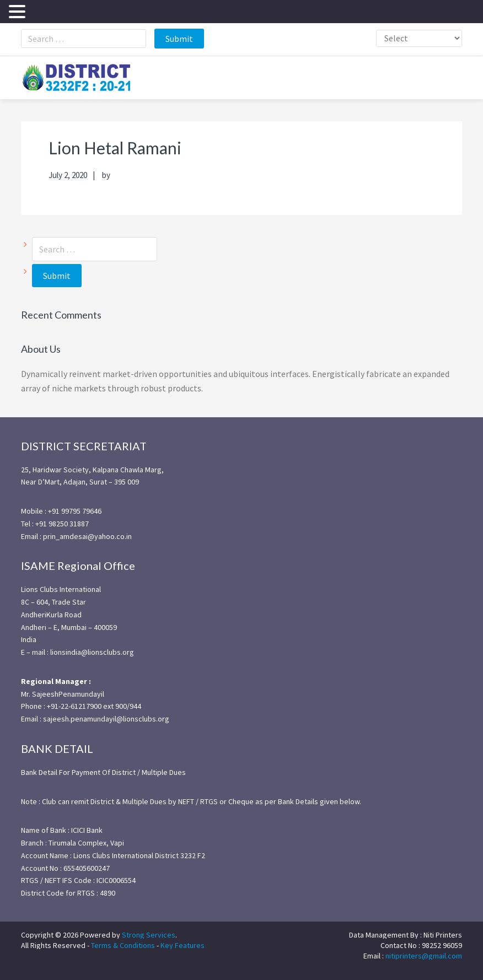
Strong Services (149, 935)
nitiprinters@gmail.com (424, 956)
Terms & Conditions (123, 945)
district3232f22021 (76, 78)
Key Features (183, 945)
